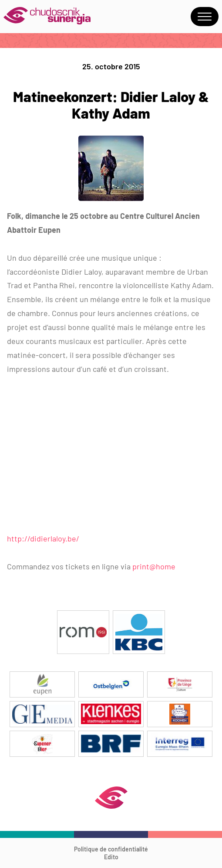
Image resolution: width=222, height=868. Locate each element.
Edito (111, 857)
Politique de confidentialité (111, 849)
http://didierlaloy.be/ (43, 538)
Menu (205, 17)
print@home (153, 566)
